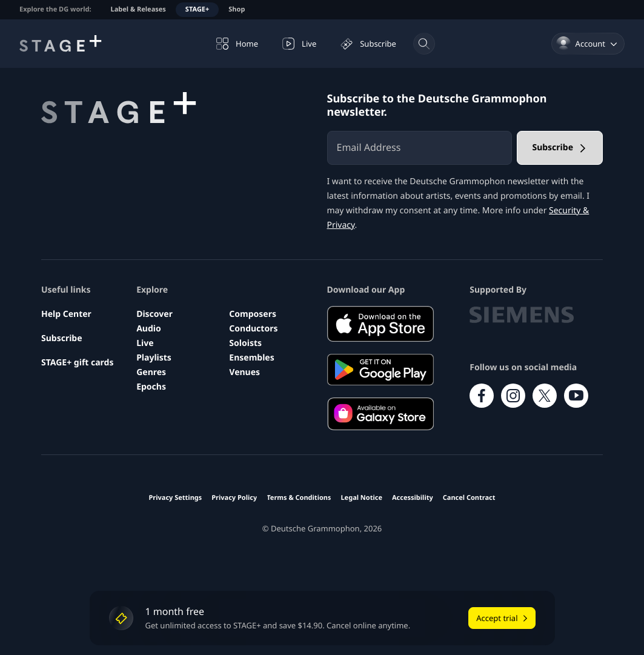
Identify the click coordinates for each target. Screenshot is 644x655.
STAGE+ (197, 9)
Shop (237, 9)
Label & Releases (138, 9)
